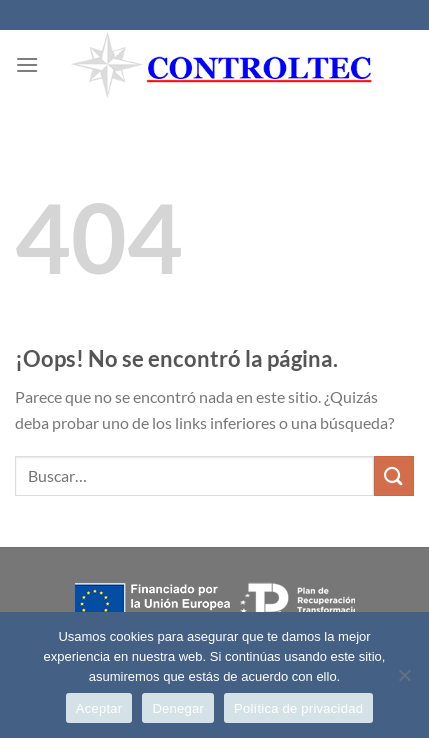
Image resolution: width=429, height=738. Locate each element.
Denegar (178, 708)
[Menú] (27, 64)
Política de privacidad (298, 708)
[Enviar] (394, 475)
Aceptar (99, 708)
